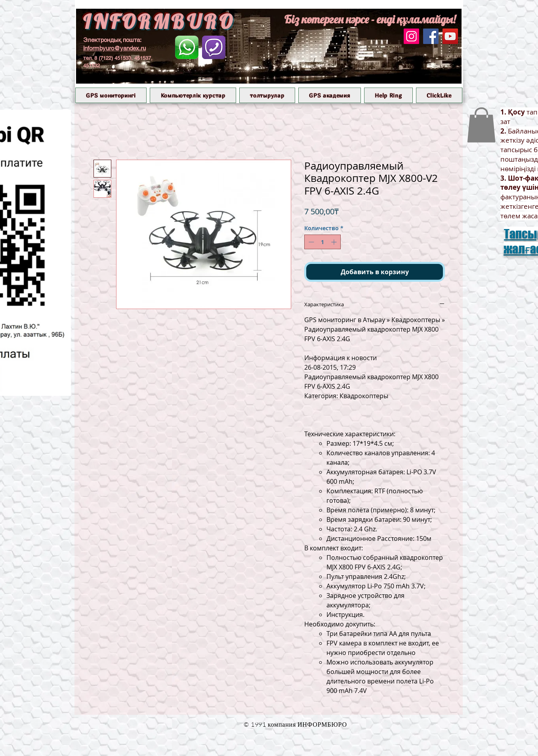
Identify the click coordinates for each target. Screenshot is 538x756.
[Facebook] (431, 36)
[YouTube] (450, 36)
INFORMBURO (159, 22)
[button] (111, 95)
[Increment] (335, 242)
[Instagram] (411, 36)
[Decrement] (310, 242)
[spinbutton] (322, 242)
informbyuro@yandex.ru (114, 48)
